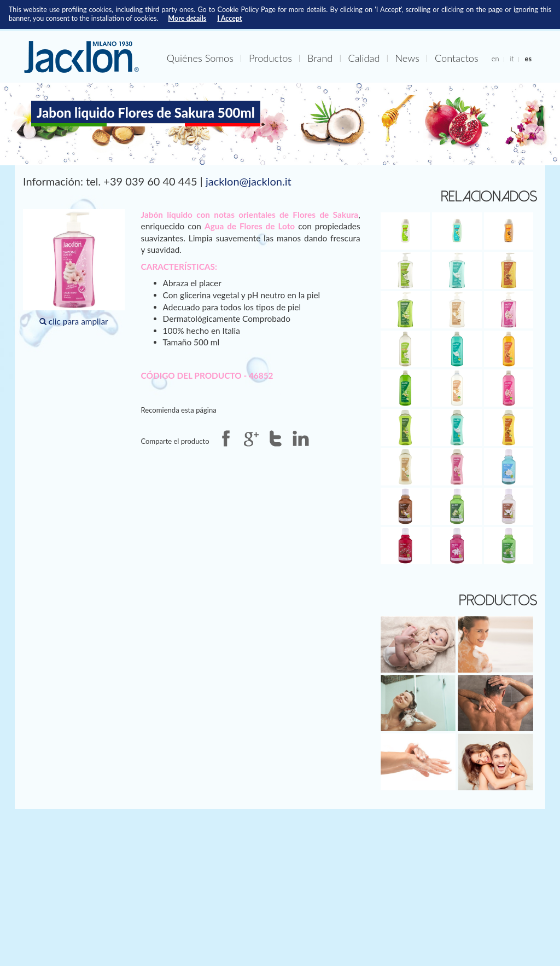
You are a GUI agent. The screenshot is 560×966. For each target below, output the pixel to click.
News (407, 58)
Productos (270, 58)
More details (187, 18)
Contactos (457, 58)
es (528, 59)
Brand (320, 58)
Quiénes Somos (200, 58)
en (495, 59)
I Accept (229, 18)
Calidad (364, 58)
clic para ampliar (74, 268)
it (512, 59)
